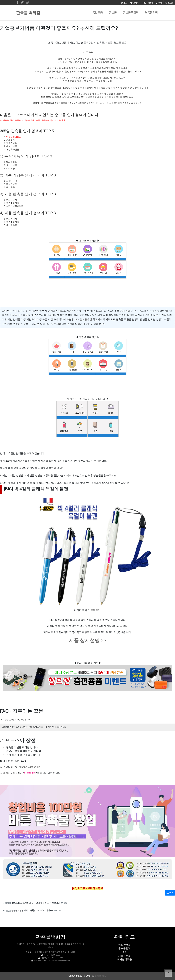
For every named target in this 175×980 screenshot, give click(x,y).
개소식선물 (124, 956)
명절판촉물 (124, 945)
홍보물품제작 (131, 13)
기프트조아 (94, 610)
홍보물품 (98, 13)
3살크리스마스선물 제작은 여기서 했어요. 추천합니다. (36, 903)
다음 (15, 773)
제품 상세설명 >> (88, 640)
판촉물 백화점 (28, 13)
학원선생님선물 (14, 137)
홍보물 (113, 13)
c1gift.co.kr (101, 976)
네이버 (7, 773)
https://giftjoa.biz (31, 767)
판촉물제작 (151, 13)
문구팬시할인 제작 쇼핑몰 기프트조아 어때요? (32, 910)
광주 (124, 952)
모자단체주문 (124, 959)
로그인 (169, 3)
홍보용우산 (86, 319)
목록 (170, 893)
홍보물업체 (124, 948)
